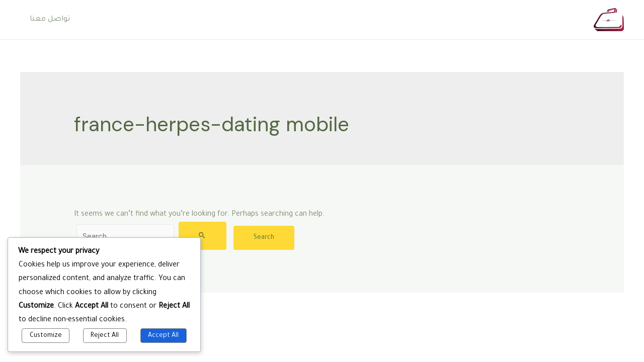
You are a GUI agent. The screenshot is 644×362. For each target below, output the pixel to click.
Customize (46, 336)
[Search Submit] (203, 236)
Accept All (163, 336)
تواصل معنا (48, 20)
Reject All (105, 336)
